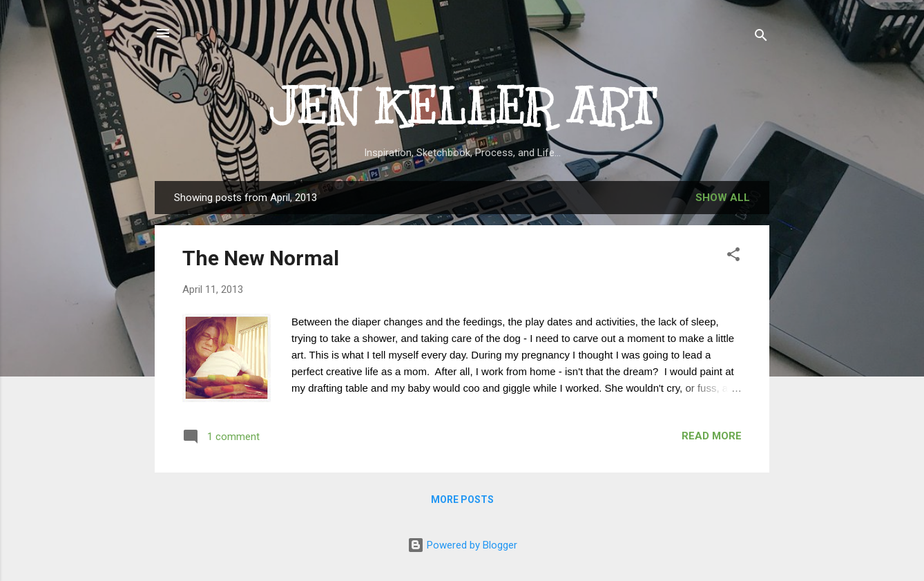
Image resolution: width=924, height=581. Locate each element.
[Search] (761, 38)
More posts (462, 499)
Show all (723, 198)
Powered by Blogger (462, 545)
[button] (733, 257)
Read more (712, 436)
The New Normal (261, 258)
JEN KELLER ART (462, 107)
